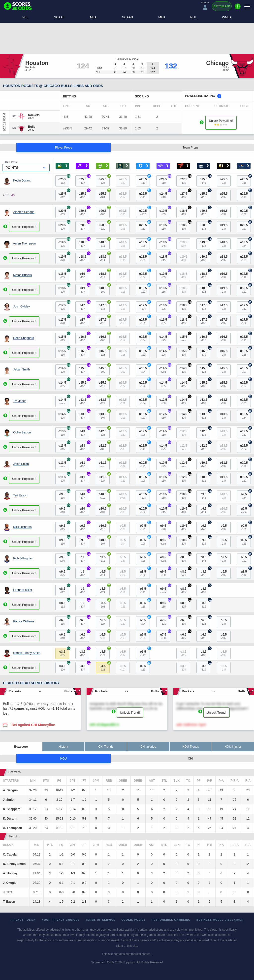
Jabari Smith (21, 369)
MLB (162, 17)
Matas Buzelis (22, 275)
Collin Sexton (22, 432)
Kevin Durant (22, 181)
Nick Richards (22, 527)
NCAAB (127, 17)
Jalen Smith (21, 464)
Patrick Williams (24, 621)
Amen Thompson (24, 244)
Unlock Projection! (24, 227)
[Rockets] (34, 115)
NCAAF (59, 17)
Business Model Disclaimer (220, 920)
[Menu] (247, 6)
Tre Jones (20, 401)
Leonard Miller (23, 590)
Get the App (222, 6)
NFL (25, 17)
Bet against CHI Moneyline (33, 725)
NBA (93, 17)
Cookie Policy (133, 920)
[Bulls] (32, 127)
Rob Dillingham (23, 558)
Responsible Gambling (171, 920)
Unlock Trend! (130, 713)
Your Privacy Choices (61, 920)
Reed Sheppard (24, 338)
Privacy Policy (23, 920)
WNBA (227, 17)
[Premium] (238, 8)
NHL (193, 17)
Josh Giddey (21, 306)
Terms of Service (101, 920)
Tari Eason (20, 495)
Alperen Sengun (24, 212)
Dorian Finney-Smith (27, 653)
